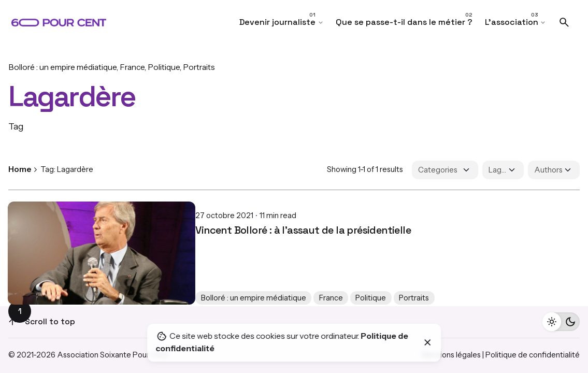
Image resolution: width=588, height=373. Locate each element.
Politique (164, 67)
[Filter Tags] (503, 170)
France (132, 67)
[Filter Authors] (554, 170)
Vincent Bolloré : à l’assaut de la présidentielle (116, 222)
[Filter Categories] (445, 170)
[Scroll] (12, 322)
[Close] (428, 342)
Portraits (199, 67)
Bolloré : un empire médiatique (62, 67)
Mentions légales (451, 355)
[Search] (564, 22)
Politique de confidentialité (533, 355)
